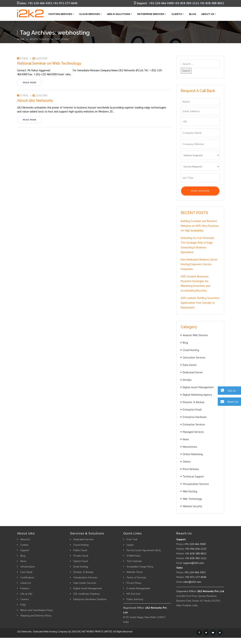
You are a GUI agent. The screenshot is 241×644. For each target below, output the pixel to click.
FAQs (23, 605)
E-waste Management (138, 588)
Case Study (26, 572)
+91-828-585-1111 (187, 3)
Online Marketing (193, 454)
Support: (142, 3)
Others (24, 59)
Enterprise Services (151, 14)
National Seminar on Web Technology (49, 63)
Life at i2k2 (26, 594)
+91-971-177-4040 (65, 3)
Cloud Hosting (191, 350)
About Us (208, 14)
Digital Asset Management (198, 387)
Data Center (190, 365)
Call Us (227, 390)
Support (25, 550)
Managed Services (193, 432)
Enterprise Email (192, 410)
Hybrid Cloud (81, 561)
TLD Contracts (134, 561)
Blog (193, 14)
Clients (177, 14)
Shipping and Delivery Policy (36, 616)
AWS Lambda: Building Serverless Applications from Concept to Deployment (200, 303)
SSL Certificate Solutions (87, 594)
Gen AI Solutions (119, 14)
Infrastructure (28, 567)
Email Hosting (81, 567)
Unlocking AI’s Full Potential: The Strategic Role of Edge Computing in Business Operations (198, 245)
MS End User (134, 594)
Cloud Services (89, 14)
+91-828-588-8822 (212, 3)
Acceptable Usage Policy (140, 567)
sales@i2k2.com (192, 582)
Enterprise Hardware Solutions (90, 599)
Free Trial (132, 539)
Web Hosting (190, 491)
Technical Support (193, 476)
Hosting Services (60, 14)
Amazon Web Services (195, 335)
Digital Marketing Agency (197, 395)
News (186, 439)
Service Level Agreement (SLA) (144, 550)
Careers (25, 599)
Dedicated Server (193, 372)
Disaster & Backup (194, 402)
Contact (24, 545)
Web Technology (192, 499)
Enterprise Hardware (195, 417)
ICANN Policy (134, 556)
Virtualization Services (196, 484)
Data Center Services (85, 583)
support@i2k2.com (194, 563)
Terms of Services (136, 577)
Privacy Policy (134, 583)
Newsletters (190, 447)
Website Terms (135, 572)
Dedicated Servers (84, 539)
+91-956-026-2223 (196, 549)
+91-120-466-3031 (40, 3)
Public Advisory (135, 599)
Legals (130, 545)
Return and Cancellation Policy (37, 610)
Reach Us (228, 402)
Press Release (191, 469)
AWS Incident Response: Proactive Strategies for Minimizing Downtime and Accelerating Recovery (195, 283)
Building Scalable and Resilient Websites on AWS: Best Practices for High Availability (200, 226)
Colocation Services (194, 357)
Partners (25, 588)
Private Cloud (81, 556)
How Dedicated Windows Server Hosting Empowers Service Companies (199, 264)
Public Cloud (80, 550)
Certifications (27, 577)
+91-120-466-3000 (161, 3)
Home (21, 39)
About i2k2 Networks (35, 101)
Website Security (192, 506)
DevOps (187, 380)
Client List (26, 583)
